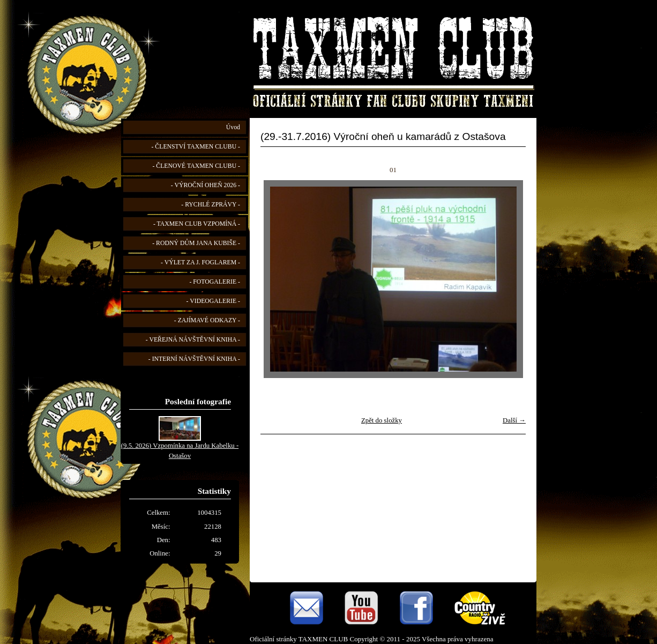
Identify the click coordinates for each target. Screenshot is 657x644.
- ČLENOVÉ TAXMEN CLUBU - (196, 166)
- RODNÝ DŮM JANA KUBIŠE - (196, 243)
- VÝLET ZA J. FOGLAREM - (200, 262)
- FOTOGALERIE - (215, 282)
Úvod (233, 127)
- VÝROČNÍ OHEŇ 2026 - (206, 185)
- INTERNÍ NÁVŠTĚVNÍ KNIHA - (194, 359)
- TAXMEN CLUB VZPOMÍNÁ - (197, 224)
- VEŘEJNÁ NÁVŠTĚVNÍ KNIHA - (193, 340)
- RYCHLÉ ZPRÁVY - (211, 205)
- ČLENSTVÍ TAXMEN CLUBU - (196, 147)
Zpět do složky (382, 420)
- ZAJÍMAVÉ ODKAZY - (207, 320)
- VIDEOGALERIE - (213, 301)
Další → (514, 420)
